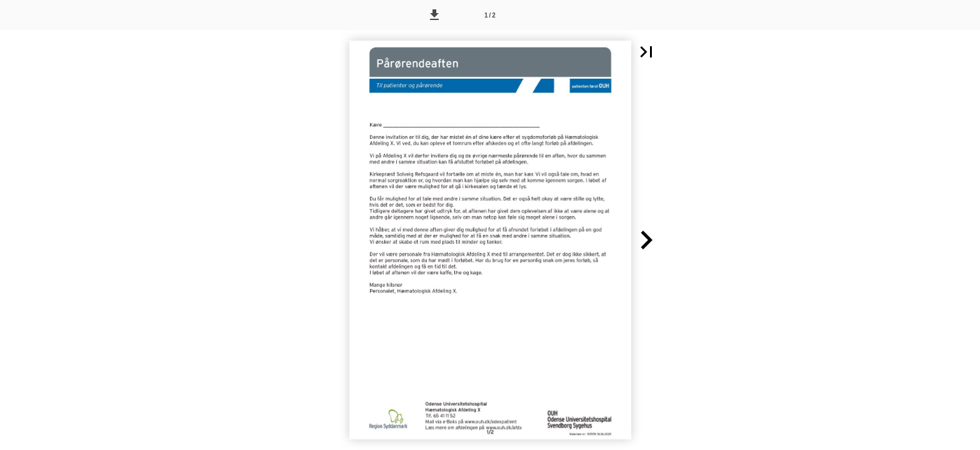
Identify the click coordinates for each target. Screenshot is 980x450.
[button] (434, 15)
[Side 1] (490, 15)
